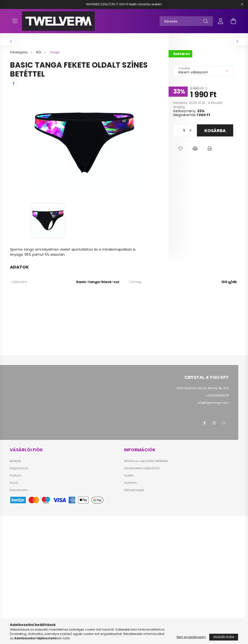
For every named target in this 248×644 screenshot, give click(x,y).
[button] (181, 149)
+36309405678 (217, 395)
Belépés (15, 621)
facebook (204, 583)
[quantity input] (184, 130)
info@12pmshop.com (213, 403)
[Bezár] (242, 4)
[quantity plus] (191, 130)
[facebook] (14, 83)
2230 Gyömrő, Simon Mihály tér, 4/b (203, 388)
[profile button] (221, 21)
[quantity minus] (177, 130)
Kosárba (215, 131)
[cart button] (233, 21)
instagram (214, 583)
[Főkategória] (19, 52)
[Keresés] (186, 21)
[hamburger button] (15, 21)
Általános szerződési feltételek (146, 621)
